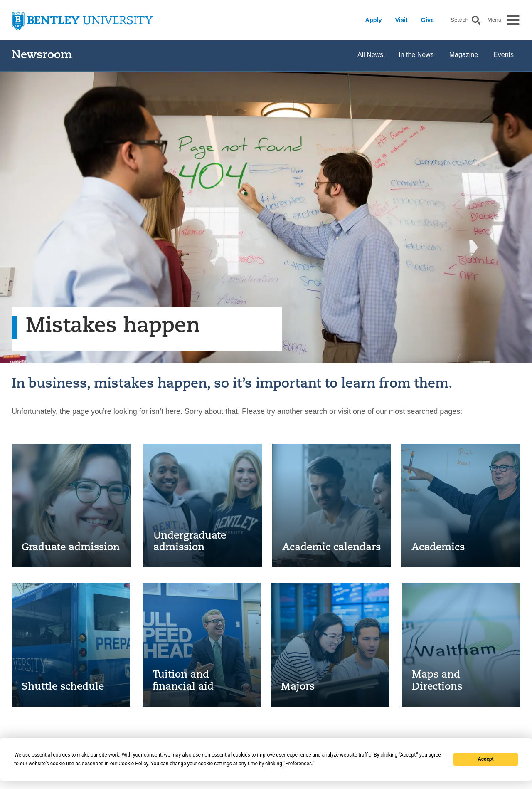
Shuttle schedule (63, 687)
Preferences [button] (298, 764)
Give (427, 20)
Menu (494, 20)
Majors (298, 687)
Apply (374, 20)
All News (370, 55)
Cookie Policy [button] (133, 764)
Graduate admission (71, 548)
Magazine (464, 55)
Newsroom (42, 56)
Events (504, 55)
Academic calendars (331, 548)
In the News (416, 55)
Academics (438, 548)
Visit (401, 20)
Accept (486, 759)
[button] (476, 20)
